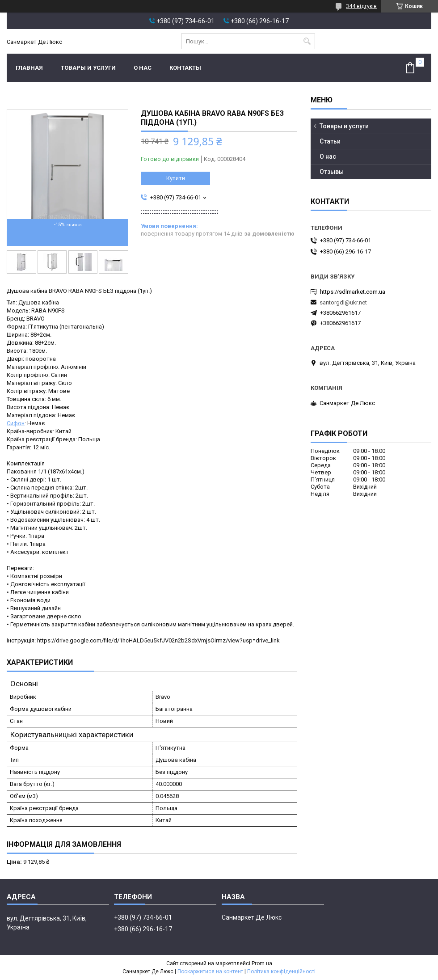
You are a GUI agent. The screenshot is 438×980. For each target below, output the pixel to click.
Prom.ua (262, 963)
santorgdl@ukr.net (343, 302)
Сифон (16, 423)
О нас (143, 68)
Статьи (330, 141)
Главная (29, 68)
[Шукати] (307, 41)
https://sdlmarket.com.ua (353, 292)
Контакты (185, 68)
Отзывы (332, 172)
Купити (176, 178)
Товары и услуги (88, 68)
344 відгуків (361, 6)
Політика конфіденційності (281, 972)
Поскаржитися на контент (210, 972)
